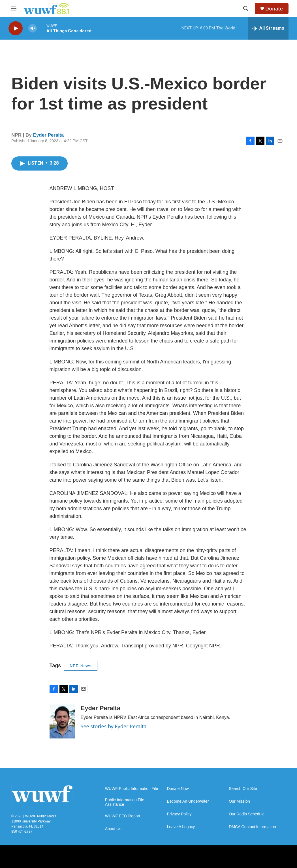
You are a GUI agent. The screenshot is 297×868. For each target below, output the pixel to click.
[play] (16, 28)
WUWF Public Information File (132, 789)
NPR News (80, 666)
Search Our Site (243, 789)
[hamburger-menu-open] (14, 8)
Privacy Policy (179, 814)
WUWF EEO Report (123, 816)
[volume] (33, 28)
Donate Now (178, 789)
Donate (274, 9)
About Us (113, 829)
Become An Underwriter (188, 801)
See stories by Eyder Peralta (114, 726)
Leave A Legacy (181, 827)
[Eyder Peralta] (62, 721)
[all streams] (268, 28)
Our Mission (239, 801)
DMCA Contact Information (252, 827)
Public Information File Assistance (125, 802)
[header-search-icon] (246, 8)
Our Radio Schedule (247, 814)
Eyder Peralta (49, 135)
